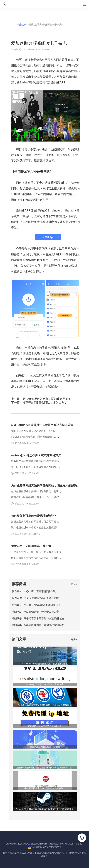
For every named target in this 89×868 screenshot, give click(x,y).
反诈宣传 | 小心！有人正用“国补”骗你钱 (34, 591)
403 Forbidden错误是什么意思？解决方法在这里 (42, 425)
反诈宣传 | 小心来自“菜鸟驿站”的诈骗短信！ (36, 605)
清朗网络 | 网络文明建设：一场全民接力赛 (35, 612)
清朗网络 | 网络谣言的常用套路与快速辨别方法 (38, 618)
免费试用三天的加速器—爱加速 (31, 546)
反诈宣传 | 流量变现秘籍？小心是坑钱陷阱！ (37, 598)
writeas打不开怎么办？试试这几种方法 (36, 455)
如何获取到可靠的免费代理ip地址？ (34, 516)
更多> (74, 584)
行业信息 (21, 25)
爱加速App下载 (50, 237)
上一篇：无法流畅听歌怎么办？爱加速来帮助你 (41, 399)
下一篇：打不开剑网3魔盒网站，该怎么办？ (39, 403)
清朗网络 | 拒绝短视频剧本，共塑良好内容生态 (38, 625)
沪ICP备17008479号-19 (71, 844)
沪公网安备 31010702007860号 (45, 847)
